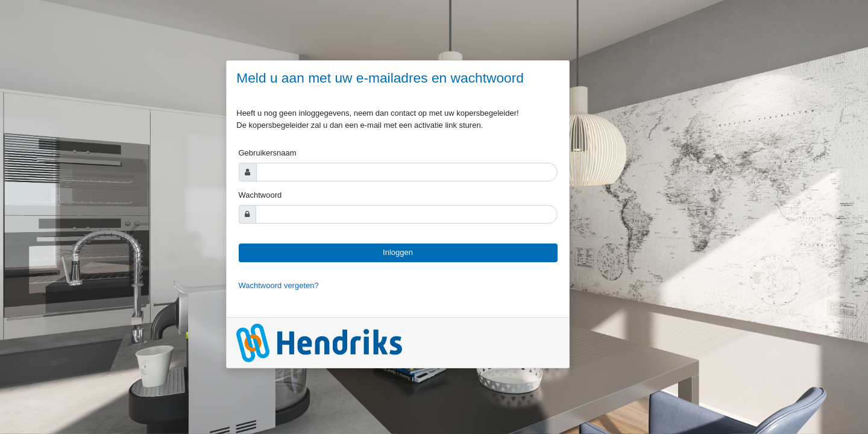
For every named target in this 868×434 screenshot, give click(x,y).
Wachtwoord (260, 195)
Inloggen (398, 252)
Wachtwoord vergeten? (279, 285)
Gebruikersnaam (268, 153)
